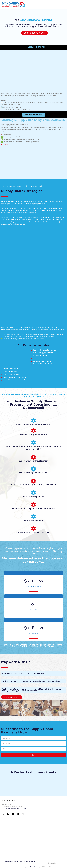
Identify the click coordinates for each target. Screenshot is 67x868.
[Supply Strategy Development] (33, 457)
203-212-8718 (6, 804)
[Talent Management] (33, 517)
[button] (33, 674)
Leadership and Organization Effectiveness (34, 509)
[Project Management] (33, 493)
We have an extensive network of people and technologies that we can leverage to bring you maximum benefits (32, 690)
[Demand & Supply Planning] (33, 431)
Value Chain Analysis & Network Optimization (34, 485)
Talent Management (33, 520)
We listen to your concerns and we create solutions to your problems (31, 681)
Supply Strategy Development (34, 461)
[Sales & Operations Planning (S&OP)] (33, 421)
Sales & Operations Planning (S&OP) (34, 425)
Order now (4, 144)
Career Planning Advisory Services (34, 532)
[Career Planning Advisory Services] (33, 529)
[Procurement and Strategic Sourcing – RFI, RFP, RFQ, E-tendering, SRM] (33, 443)
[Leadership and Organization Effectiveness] (33, 505)
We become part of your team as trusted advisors (23, 673)
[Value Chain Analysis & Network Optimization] (33, 481)
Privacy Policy (52, 863)
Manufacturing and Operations (34, 473)
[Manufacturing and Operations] (33, 469)
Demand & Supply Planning (33, 435)
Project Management (33, 497)
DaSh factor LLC (46, 867)
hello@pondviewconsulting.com (13, 806)
